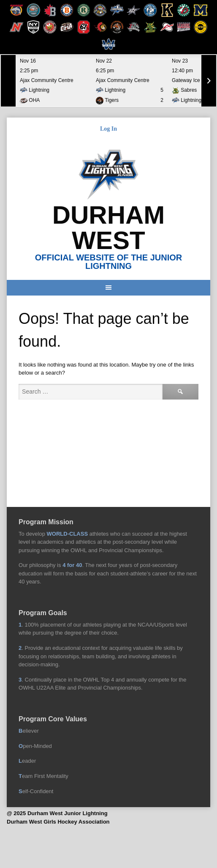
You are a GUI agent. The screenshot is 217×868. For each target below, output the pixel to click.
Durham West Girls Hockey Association (58, 822)
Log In (108, 129)
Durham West (109, 228)
